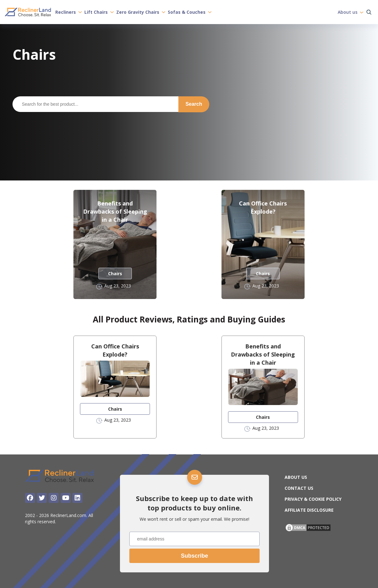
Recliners (69, 12)
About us (351, 12)
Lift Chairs (99, 12)
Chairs (115, 274)
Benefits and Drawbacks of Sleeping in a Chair (115, 211)
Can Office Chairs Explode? (263, 207)
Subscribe (194, 556)
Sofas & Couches (190, 12)
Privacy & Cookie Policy (313, 499)
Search (194, 104)
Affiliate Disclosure (309, 510)
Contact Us (299, 488)
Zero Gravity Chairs (141, 12)
